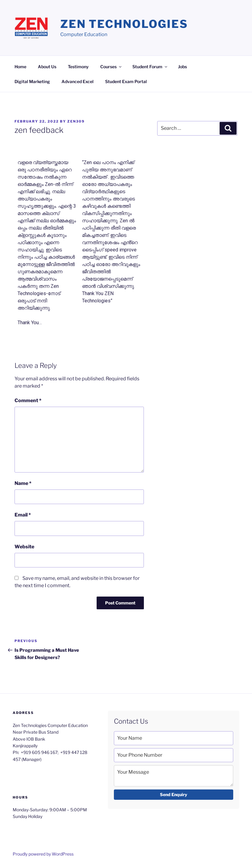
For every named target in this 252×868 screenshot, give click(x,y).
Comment (28, 400)
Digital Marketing (32, 81)
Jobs (182, 67)
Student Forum (150, 67)
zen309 (76, 121)
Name (23, 483)
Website (24, 547)
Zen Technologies (124, 24)
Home (20, 67)
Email (23, 515)
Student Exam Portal (126, 81)
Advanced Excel (78, 81)
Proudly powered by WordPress (43, 854)
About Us (47, 67)
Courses (111, 67)
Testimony (78, 67)
